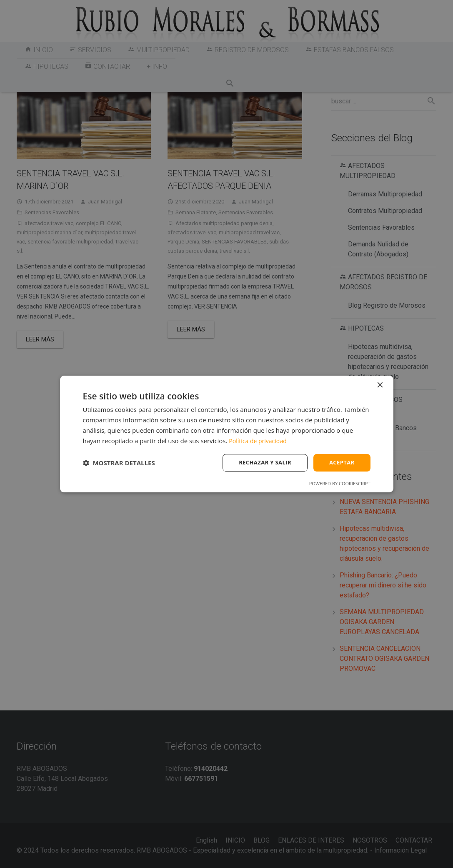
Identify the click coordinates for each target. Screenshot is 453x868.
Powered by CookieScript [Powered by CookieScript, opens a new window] (340, 484)
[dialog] (227, 434)
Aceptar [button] (341, 463)
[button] (119, 463)
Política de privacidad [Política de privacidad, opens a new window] (260, 440)
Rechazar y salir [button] (262, 463)
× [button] (380, 385)
